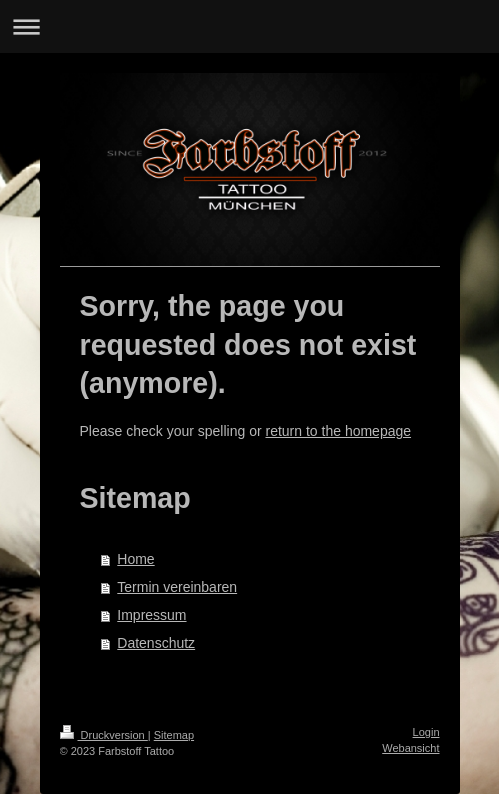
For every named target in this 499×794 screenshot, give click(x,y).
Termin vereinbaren (177, 587)
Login (426, 732)
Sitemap (174, 735)
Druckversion (104, 735)
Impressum (151, 615)
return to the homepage (339, 431)
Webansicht (410, 748)
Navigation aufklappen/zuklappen (249, 26)
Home (135, 559)
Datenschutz (156, 643)
